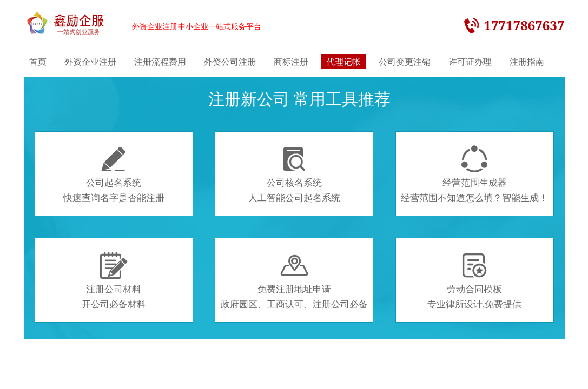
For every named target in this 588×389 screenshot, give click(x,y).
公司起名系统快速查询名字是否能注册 (114, 175)
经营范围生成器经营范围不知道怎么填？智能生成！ (474, 175)
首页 (38, 62)
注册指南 (527, 62)
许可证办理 (470, 62)
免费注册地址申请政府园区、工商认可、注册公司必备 (294, 281)
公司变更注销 (405, 62)
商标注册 (291, 62)
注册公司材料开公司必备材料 (114, 281)
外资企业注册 (90, 62)
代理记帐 (343, 62)
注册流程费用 (160, 62)
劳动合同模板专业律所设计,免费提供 (474, 281)
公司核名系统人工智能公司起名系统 (294, 175)
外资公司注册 (230, 62)
